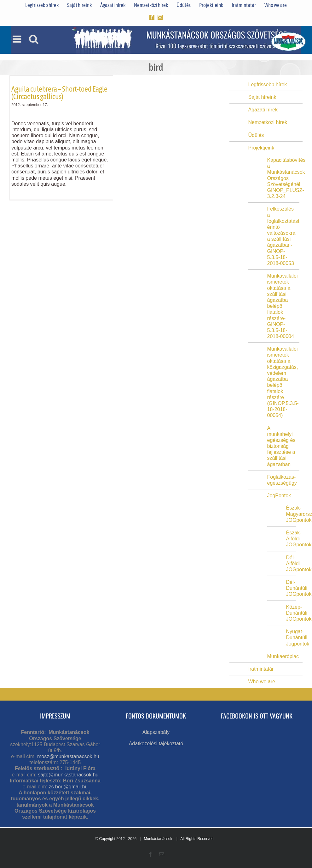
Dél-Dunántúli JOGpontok (299, 588)
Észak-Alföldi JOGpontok (299, 539)
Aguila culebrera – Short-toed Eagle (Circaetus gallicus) (59, 93)
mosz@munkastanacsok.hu (68, 756)
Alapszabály (156, 732)
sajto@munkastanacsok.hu (68, 775)
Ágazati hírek (263, 110)
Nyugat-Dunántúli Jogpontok (298, 637)
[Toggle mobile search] (34, 39)
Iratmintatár (261, 669)
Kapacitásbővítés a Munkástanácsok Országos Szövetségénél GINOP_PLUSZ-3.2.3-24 (286, 178)
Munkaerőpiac (283, 656)
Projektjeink (261, 148)
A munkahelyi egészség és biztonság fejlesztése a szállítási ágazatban (281, 446)
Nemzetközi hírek (268, 122)
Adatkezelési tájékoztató (156, 744)
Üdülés (256, 135)
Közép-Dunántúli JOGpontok (299, 613)
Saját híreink (262, 97)
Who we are (262, 682)
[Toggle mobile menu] (18, 39)
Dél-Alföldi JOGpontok (299, 564)
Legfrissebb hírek (268, 85)
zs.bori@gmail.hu (68, 787)
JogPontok (279, 496)
